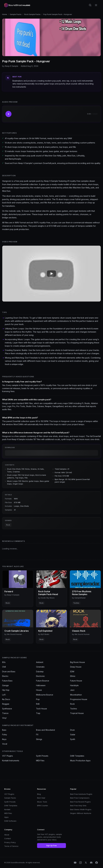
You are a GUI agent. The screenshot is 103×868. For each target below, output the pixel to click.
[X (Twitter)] (86, 863)
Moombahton (76, 695)
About (7, 835)
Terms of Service (11, 846)
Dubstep (40, 672)
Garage (5, 685)
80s (4, 662)
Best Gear (41, 798)
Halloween (41, 685)
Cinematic (40, 667)
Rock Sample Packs (32, 14)
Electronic (40, 676)
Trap (38, 713)
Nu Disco (6, 699)
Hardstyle (74, 685)
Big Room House (78, 662)
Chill (4, 667)
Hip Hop (6, 690)
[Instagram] (80, 863)
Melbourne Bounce (45, 695)
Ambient (40, 662)
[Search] (90, 5)
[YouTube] (75, 863)
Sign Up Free (51, 845)
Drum (72, 730)
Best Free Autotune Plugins (81, 794)
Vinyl (4, 718)
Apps (6, 817)
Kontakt (7, 809)
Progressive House (79, 699)
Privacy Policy (10, 842)
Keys (4, 739)
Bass (4, 730)
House (39, 690)
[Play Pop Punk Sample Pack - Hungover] (8, 114)
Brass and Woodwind (45, 730)
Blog (39, 794)
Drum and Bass (9, 672)
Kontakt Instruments (11, 761)
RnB (38, 704)
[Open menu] (96, 5)
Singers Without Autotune (81, 813)
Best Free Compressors (80, 798)
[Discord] (91, 863)
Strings (39, 739)
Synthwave (7, 709)
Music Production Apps (80, 761)
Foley (5, 735)
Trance (5, 713)
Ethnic (73, 676)
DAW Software (10, 821)
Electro (5, 676)
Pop (38, 699)
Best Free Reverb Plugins (80, 802)
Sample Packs (16, 14)
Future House (76, 681)
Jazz (72, 690)
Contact (8, 838)
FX (37, 735)
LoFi (4, 695)
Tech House (42, 709)
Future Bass (7, 681)
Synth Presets (42, 756)
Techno (74, 709)
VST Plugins (8, 756)
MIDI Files (40, 761)
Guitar (73, 735)
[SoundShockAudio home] (17, 5)
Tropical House (77, 713)
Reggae (6, 704)
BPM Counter (43, 806)
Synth (73, 739)
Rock (8, 525)
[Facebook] (97, 863)
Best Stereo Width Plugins (81, 809)
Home (5, 14)
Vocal (5, 744)
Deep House (76, 667)
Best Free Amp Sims (78, 806)
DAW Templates (77, 756)
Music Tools (42, 802)
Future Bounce (43, 681)
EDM (72, 672)
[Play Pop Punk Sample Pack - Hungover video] (51, 274)
